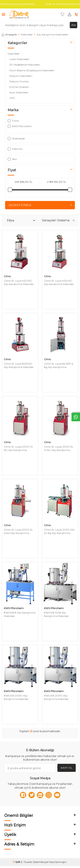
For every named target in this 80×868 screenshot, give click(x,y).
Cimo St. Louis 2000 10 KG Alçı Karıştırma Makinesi (18, 448)
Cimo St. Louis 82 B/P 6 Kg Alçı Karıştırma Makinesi (58, 365)
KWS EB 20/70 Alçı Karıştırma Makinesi (56, 697)
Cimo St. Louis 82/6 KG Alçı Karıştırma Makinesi (19, 365)
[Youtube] (57, 795)
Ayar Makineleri (19, 92)
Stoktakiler (16, 138)
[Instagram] (49, 795)
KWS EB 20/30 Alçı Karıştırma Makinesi (16, 697)
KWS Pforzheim (14, 608)
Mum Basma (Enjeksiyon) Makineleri (32, 70)
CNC (13, 98)
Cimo (7, 276)
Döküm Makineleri (21, 76)
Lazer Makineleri (20, 59)
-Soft (17, 862)
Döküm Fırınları (20, 81)
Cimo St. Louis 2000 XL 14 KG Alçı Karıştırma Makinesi (59, 448)
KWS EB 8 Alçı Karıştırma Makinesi (20, 614)
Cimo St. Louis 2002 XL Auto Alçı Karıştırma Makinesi (18, 531)
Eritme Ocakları (20, 87)
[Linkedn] (40, 795)
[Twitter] (32, 795)
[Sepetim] (76, 15)
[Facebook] (23, 795)
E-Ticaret (26, 862)
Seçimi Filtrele (40, 205)
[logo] (19, 14)
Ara (73, 25)
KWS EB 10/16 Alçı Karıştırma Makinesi (56, 614)
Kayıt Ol (67, 768)
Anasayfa (9, 34)
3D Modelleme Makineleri (25, 65)
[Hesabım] (70, 15)
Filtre (21, 221)
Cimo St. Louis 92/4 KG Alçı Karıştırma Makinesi (59, 282)
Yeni (12, 159)
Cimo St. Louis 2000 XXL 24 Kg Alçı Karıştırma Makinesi (60, 531)
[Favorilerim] (63, 15)
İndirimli (15, 149)
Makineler (27, 34)
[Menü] (4, 14)
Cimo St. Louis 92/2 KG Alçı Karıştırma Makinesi (19, 282)
